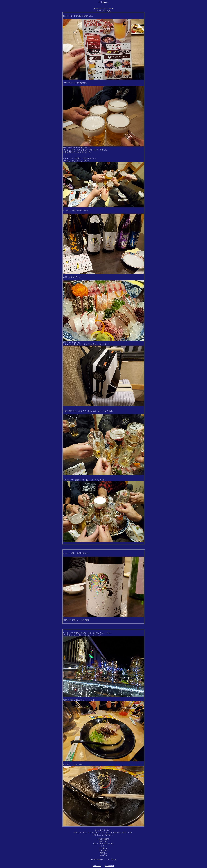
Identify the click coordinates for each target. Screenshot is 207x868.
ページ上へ (97, 866)
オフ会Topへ (104, 2)
